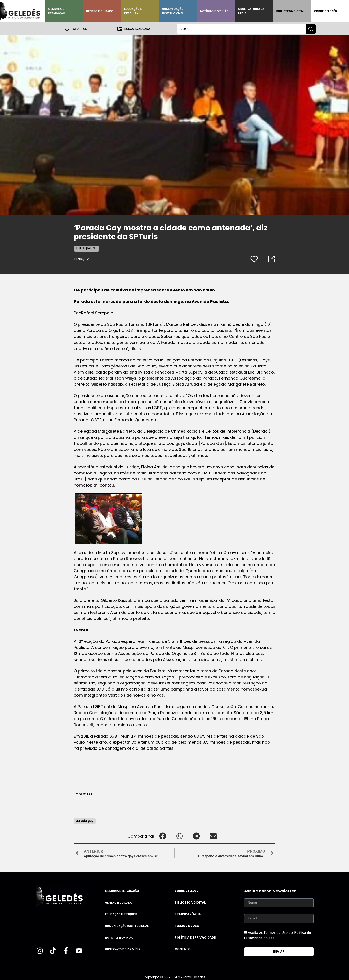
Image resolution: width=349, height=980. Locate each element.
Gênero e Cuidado (100, 11)
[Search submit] (311, 29)
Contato (183, 949)
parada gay (85, 820)
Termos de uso (187, 926)
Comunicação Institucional (173, 11)
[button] (163, 836)
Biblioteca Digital (290, 11)
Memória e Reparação (56, 11)
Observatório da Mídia (251, 11)
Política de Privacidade (195, 937)
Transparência (188, 914)
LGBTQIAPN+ (87, 248)
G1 (89, 794)
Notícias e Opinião (214, 11)
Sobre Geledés (325, 11)
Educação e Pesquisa (133, 11)
